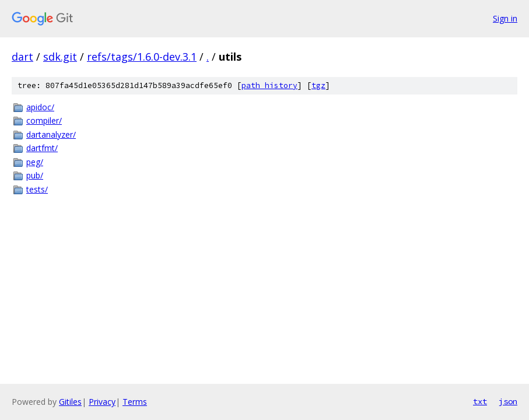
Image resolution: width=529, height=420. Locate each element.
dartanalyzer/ (51, 134)
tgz (318, 85)
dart (22, 57)
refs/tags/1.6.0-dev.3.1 (142, 57)
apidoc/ (40, 107)
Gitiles (70, 402)
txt (480, 401)
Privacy (102, 402)
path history (269, 85)
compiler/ (44, 120)
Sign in (505, 18)
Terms (135, 402)
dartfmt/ (42, 148)
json (508, 401)
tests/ (37, 189)
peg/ (35, 162)
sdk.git (60, 57)
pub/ (35, 175)
